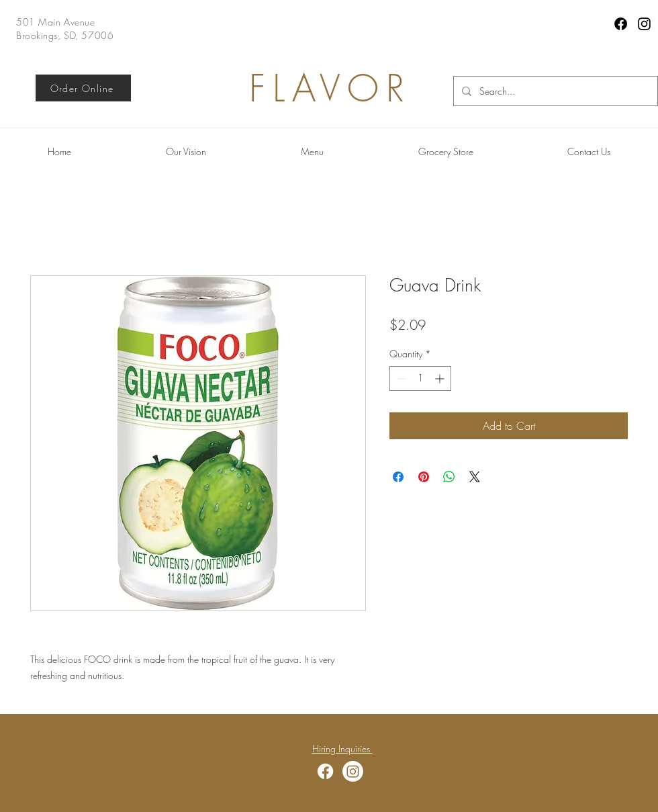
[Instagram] (644, 24)
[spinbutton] (420, 378)
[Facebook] (621, 24)
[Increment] (441, 378)
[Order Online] (83, 88)
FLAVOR (330, 88)
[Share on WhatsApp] (449, 477)
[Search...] (554, 91)
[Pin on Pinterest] (424, 477)
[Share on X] (475, 477)
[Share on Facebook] (398, 477)
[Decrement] (400, 378)
